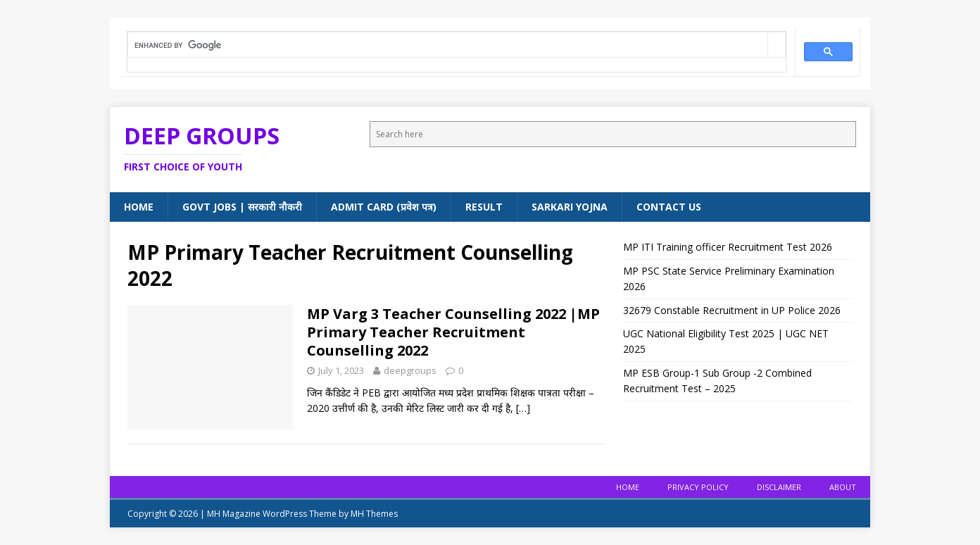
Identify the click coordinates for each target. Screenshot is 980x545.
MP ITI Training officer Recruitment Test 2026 (728, 247)
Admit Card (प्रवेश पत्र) (384, 207)
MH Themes (374, 514)
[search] (448, 46)
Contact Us (669, 207)
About (843, 487)
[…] (523, 408)
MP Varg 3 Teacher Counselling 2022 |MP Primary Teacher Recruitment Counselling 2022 (453, 332)
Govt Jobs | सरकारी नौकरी (242, 207)
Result (484, 207)
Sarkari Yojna (570, 207)
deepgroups (410, 370)
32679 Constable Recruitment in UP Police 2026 (732, 310)
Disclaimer (779, 487)
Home (139, 207)
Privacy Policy (698, 487)
